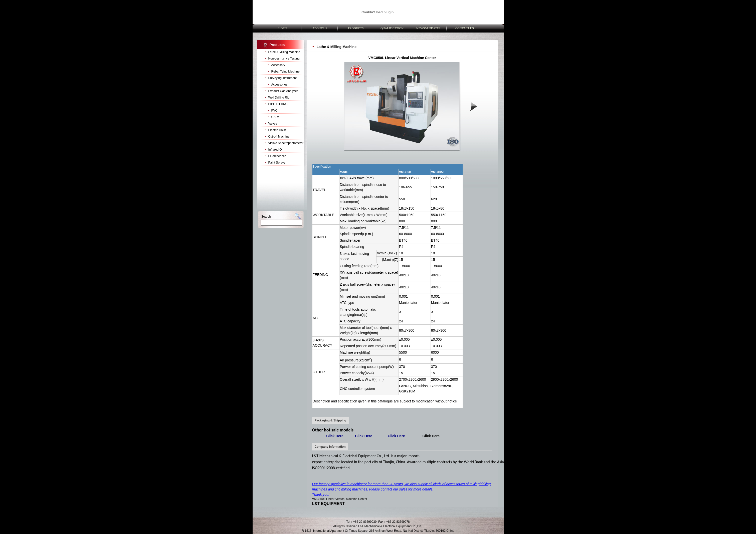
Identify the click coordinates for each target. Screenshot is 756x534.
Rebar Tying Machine (286, 72)
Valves (273, 124)
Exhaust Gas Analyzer (283, 91)
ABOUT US (319, 28)
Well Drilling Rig (279, 98)
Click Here (431, 436)
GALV (275, 117)
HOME (283, 28)
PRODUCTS (356, 28)
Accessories (279, 85)
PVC (274, 111)
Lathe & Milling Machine (284, 52)
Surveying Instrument (282, 78)
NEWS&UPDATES (428, 28)
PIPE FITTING (278, 104)
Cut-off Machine (279, 137)
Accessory (278, 65)
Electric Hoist (277, 130)
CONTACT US (465, 28)
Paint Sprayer (277, 163)
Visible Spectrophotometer (286, 143)
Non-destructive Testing (284, 59)
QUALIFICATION (392, 28)
